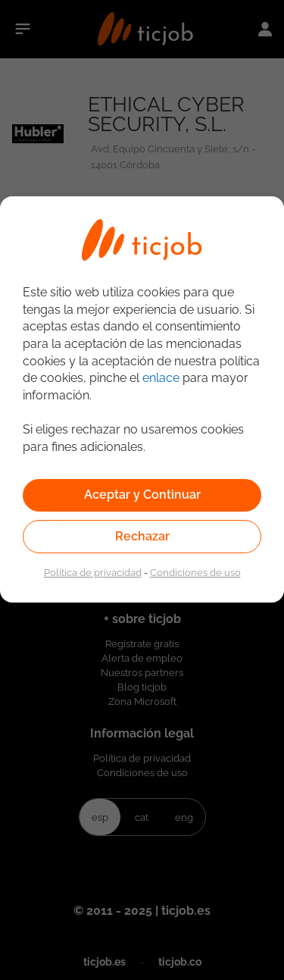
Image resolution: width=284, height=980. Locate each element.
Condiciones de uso (195, 572)
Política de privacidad (93, 572)
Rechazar (142, 536)
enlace (161, 378)
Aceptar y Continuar (142, 495)
